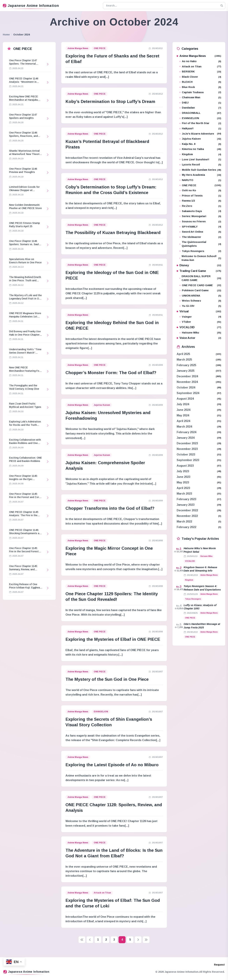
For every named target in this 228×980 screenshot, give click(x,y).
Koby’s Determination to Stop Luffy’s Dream (110, 101)
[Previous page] (90, 940)
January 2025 (186, 371)
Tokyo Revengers (200, 251)
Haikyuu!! (200, 129)
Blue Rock (200, 87)
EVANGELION (101, 712)
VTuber (200, 322)
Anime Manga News (78, 48)
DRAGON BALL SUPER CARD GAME (200, 278)
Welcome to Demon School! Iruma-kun (200, 258)
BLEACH (200, 82)
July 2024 (183, 404)
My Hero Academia (200, 175)
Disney (199, 265)
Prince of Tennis (200, 196)
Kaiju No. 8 (200, 144)
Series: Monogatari (200, 216)
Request (219, 965)
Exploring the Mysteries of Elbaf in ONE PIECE (113, 639)
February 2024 (186, 432)
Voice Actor (199, 338)
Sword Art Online (200, 232)
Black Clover (200, 77)
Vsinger (200, 317)
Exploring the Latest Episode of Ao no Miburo (112, 765)
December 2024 (187, 376)
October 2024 (186, 387)
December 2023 (187, 443)
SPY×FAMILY (200, 227)
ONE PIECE (100, 48)
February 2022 (186, 527)
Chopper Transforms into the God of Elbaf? (110, 508)
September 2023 (188, 460)
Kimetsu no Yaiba (200, 149)
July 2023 (183, 471)
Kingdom (200, 154)
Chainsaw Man (200, 97)
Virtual (199, 311)
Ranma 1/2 (200, 201)
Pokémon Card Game (200, 290)
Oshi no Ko (200, 190)
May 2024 (183, 415)
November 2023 (187, 449)
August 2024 (185, 399)
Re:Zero (200, 206)
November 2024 (187, 382)
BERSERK (200, 72)
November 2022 (187, 516)
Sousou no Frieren (200, 222)
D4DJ (200, 103)
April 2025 (183, 354)
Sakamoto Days (200, 211)
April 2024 (183, 421)
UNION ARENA (200, 296)
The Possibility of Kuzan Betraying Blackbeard (113, 233)
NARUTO (200, 180)
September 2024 (188, 393)
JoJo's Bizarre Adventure (200, 134)
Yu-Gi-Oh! (200, 306)
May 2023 (183, 482)
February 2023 (186, 499)
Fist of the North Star (200, 123)
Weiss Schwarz (200, 301)
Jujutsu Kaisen (102, 405)
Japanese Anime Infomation (31, 6)
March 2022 (184, 521)
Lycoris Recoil (200, 165)
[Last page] (146, 940)
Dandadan (200, 108)
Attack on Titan (102, 893)
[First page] (82, 940)
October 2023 (186, 454)
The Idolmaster (200, 237)
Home (6, 35)
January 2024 (186, 438)
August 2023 (185, 466)
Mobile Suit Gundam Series (200, 170)
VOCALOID (199, 327)
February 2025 (186, 365)
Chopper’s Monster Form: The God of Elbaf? (111, 373)
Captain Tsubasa (200, 92)
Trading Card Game (199, 271)
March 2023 (184, 494)
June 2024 (183, 410)
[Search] (222, 6)
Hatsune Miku (200, 333)
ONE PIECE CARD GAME (200, 285)
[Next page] (138, 940)
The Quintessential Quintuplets (200, 244)
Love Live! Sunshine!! (200, 160)
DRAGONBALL (200, 113)
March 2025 (184, 360)
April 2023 (183, 488)
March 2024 (184, 427)
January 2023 (186, 505)
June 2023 (183, 477)
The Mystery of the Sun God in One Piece (107, 679)
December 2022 (187, 510)
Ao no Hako (200, 61)
